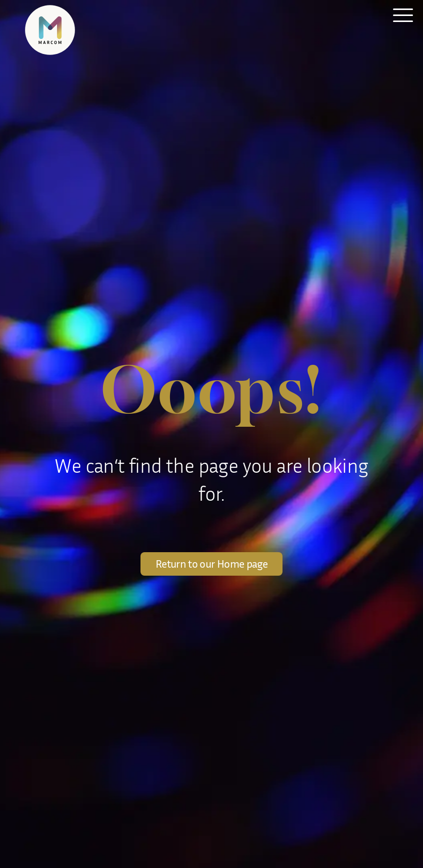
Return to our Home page (211, 564)
